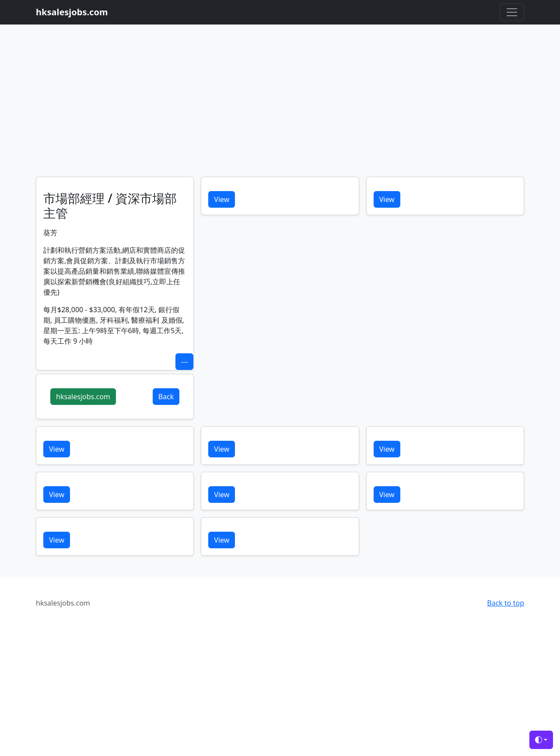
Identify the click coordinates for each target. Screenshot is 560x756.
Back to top (506, 603)
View (222, 199)
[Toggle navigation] (512, 12)
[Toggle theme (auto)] (541, 740)
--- (184, 362)
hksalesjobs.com (83, 397)
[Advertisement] (280, 111)
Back (166, 397)
